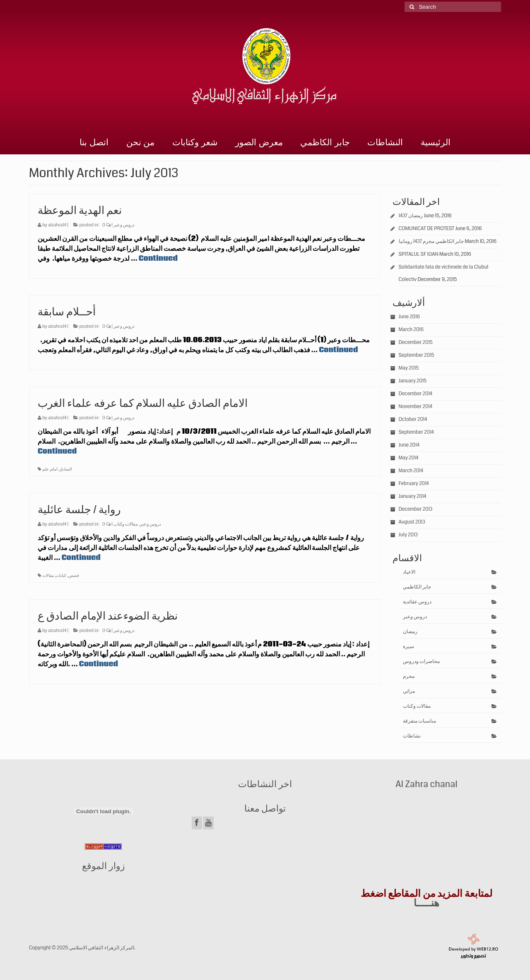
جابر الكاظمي (325, 142)
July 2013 (408, 535)
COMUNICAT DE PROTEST (427, 229)
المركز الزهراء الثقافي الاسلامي (102, 948)
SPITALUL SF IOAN (419, 254)
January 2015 (413, 381)
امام (54, 469)
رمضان (410, 632)
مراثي (409, 691)
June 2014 (409, 445)
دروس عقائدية (417, 602)
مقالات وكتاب (126, 524)
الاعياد (409, 572)
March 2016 (411, 330)
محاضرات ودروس (421, 662)
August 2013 (412, 522)
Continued (158, 258)
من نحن (141, 142)
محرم (409, 676)
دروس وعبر (124, 225)
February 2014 (414, 484)
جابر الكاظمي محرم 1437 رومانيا (431, 241)
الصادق (66, 469)
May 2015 (409, 368)
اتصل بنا (94, 142)
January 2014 (413, 496)
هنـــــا (426, 903)
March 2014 (411, 471)
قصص (74, 576)
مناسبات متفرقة (419, 721)
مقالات (48, 576)
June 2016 (409, 317)
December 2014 (416, 394)
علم (46, 469)
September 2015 (417, 355)
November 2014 (416, 407)
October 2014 (413, 419)
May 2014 (409, 458)
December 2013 (416, 509)
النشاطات (385, 142)
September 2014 (416, 432)
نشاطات (412, 736)
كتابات (61, 576)
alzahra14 (57, 225)
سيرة (408, 647)
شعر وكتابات (195, 142)
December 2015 (416, 342)
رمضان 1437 (411, 216)
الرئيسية (436, 142)
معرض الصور (259, 142)
